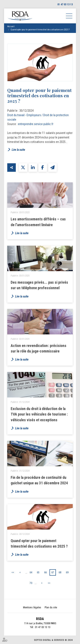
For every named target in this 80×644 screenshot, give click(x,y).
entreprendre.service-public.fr (36, 124)
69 (67, 572)
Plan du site (51, 607)
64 (31, 572)
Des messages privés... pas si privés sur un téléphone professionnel (39, 285)
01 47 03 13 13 (65, 4)
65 (38, 572)
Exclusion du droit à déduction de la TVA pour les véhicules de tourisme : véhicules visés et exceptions (39, 414)
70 (31, 583)
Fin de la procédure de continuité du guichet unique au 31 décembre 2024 (39, 480)
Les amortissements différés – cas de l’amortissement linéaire (38, 222)
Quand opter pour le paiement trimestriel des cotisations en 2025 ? (40, 30)
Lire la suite (18, 150)
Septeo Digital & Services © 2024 (53, 640)
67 (53, 572)
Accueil (11, 26)
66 (45, 572)
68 (60, 572)
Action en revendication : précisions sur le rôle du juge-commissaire (39, 348)
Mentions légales (32, 607)
